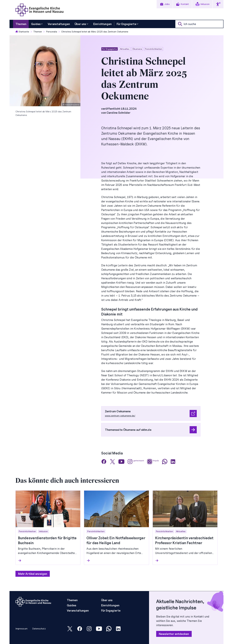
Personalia (52, 32)
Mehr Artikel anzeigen (33, 574)
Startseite (22, 32)
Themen (38, 32)
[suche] (199, 24)
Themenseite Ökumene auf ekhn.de (128, 430)
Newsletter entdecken (174, 634)
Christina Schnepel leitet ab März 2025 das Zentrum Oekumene (95, 32)
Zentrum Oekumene (118, 411)
